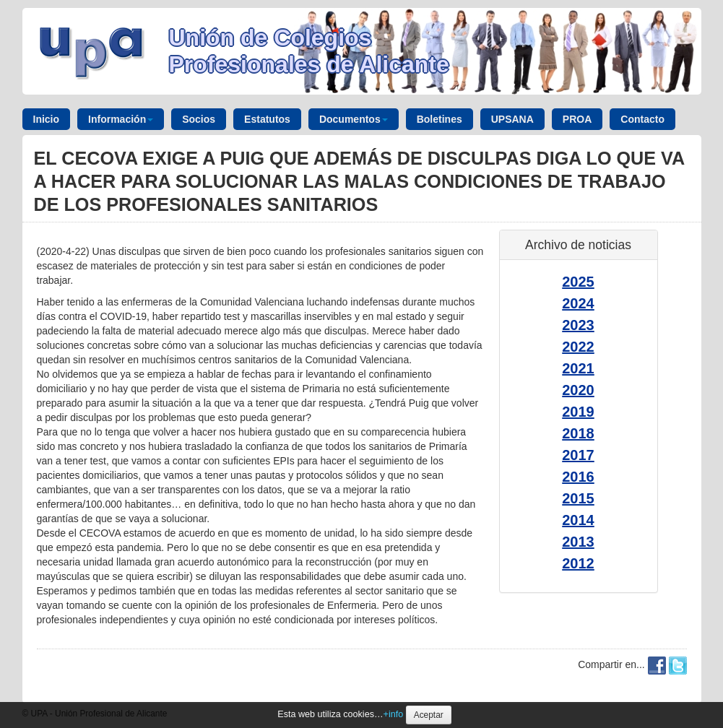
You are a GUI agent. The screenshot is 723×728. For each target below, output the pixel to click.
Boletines (440, 119)
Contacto (642, 119)
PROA (577, 119)
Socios (199, 119)
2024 (578, 303)
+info (394, 714)
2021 (578, 368)
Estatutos (267, 119)
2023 (578, 325)
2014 (578, 520)
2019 (578, 412)
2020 (578, 390)
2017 (578, 455)
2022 (578, 347)
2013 (578, 542)
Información (121, 119)
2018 (578, 433)
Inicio (47, 119)
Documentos (354, 119)
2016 (578, 477)
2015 (578, 498)
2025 (578, 282)
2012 (578, 563)
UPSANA (512, 119)
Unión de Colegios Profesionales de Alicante (309, 51)
